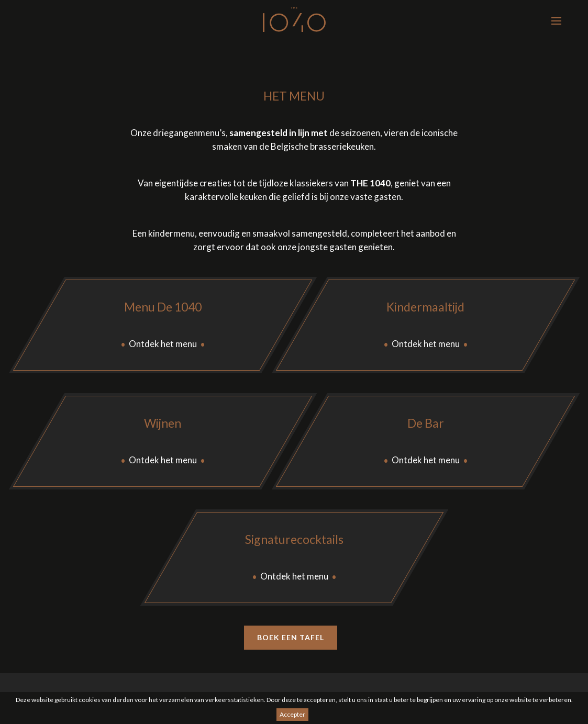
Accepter (292, 714)
